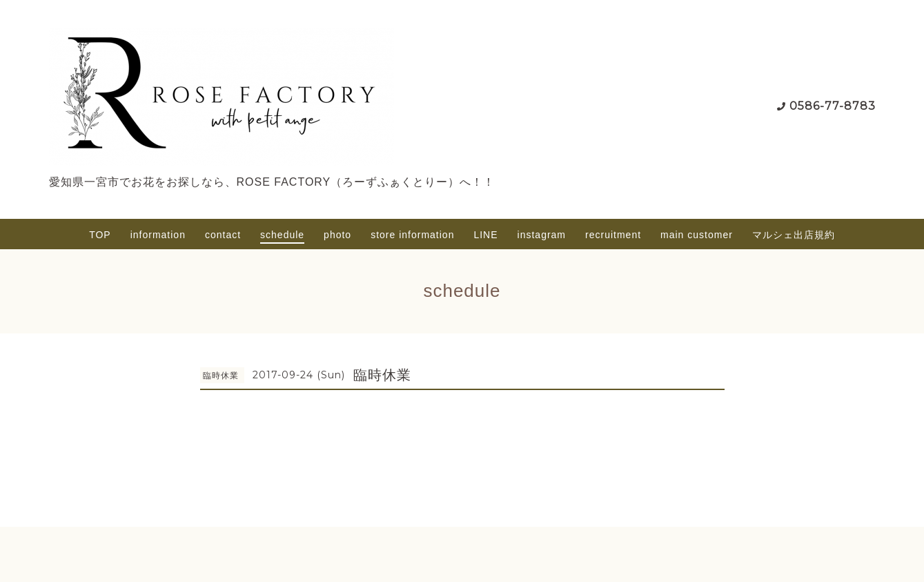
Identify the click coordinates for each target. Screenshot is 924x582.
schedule (282, 235)
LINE (485, 235)
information (158, 235)
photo (337, 235)
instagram (542, 235)
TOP (100, 235)
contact (223, 235)
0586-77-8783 (833, 106)
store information (412, 235)
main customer (697, 235)
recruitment (613, 235)
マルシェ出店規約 (794, 235)
